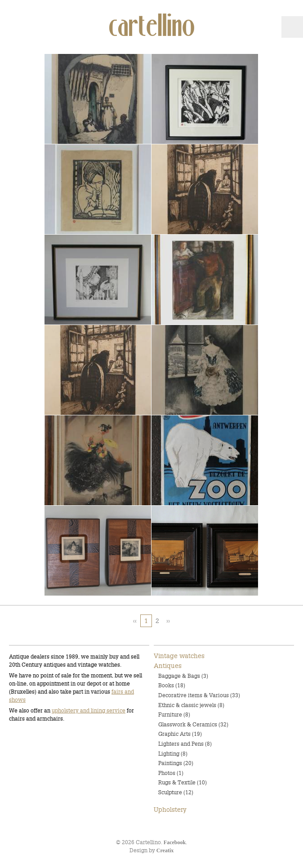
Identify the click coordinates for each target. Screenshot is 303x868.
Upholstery (170, 810)
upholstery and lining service (89, 710)
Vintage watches (179, 656)
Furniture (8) (174, 714)
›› (168, 621)
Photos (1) (171, 773)
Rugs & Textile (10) (183, 782)
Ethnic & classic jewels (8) (191, 705)
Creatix (165, 850)
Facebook (175, 842)
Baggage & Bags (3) (183, 676)
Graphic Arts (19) (180, 734)
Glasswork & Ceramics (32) (193, 724)
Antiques (168, 666)
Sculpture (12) (176, 792)
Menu (292, 27)
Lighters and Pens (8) (185, 744)
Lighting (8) (173, 754)
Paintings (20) (176, 763)
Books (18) (172, 685)
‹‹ (135, 621)
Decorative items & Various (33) (199, 695)
